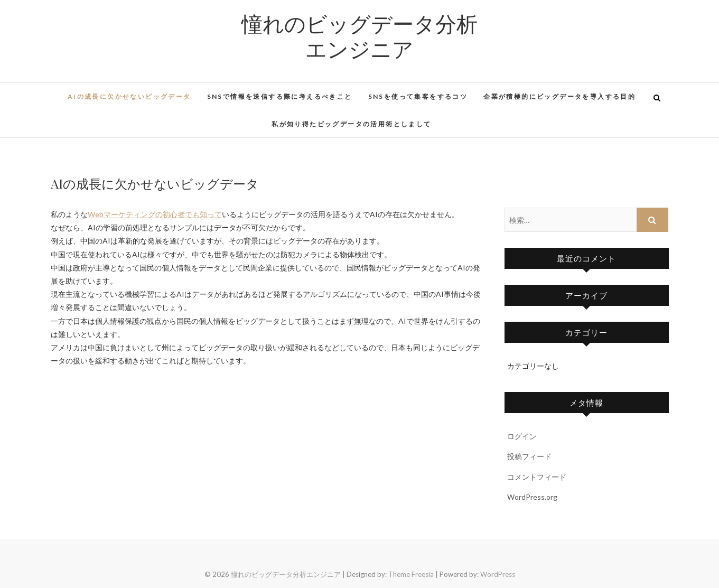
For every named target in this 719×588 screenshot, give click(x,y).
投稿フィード (529, 456)
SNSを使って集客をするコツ (418, 96)
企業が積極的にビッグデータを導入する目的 (559, 96)
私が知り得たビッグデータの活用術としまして (351, 124)
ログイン (522, 436)
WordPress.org (532, 497)
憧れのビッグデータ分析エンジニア (359, 36)
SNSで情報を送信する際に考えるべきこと (280, 96)
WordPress (498, 574)
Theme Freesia (411, 574)
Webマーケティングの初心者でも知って (155, 214)
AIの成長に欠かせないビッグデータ (129, 96)
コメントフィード (537, 477)
